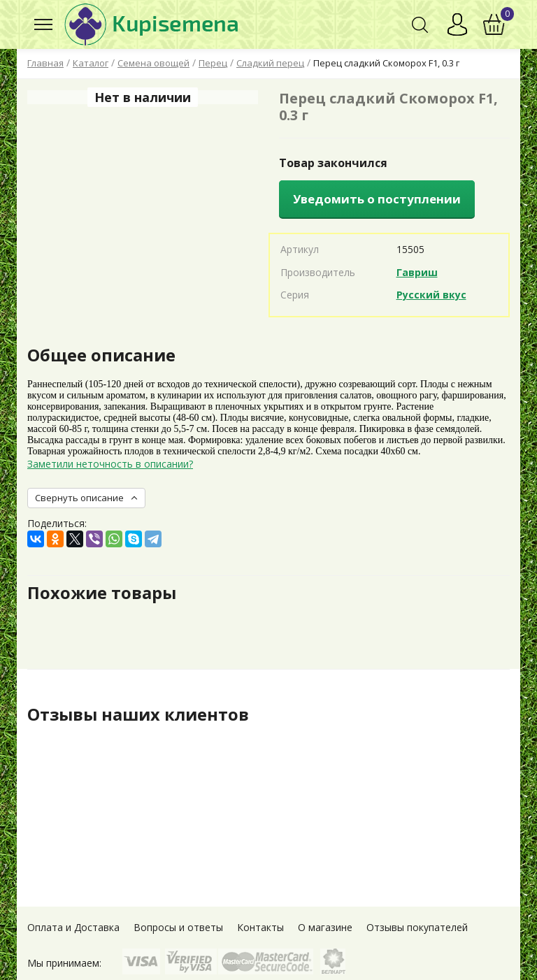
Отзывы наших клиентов (138, 714)
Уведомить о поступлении (377, 199)
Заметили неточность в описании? (110, 464)
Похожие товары (102, 593)
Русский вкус (431, 295)
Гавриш (417, 272)
